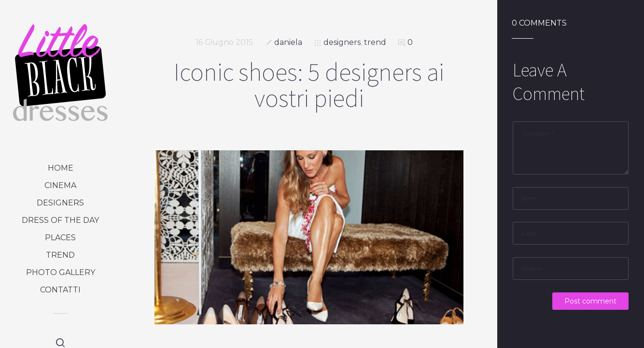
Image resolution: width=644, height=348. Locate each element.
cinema (60, 185)
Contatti (60, 290)
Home (61, 168)
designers (60, 203)
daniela (288, 42)
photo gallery (61, 272)
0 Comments (539, 23)
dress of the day (60, 220)
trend (60, 255)
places (60, 238)
